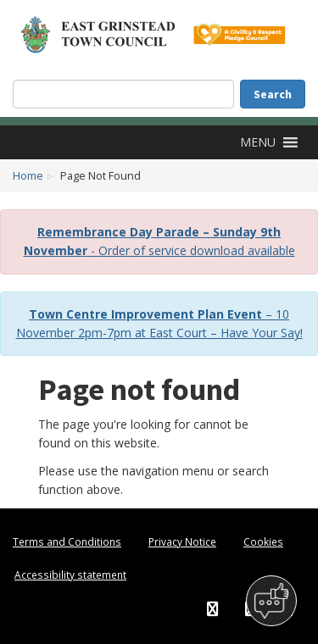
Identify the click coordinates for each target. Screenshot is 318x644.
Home (28, 176)
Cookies (263, 541)
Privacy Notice (182, 541)
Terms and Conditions (67, 541)
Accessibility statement (70, 575)
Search (273, 94)
